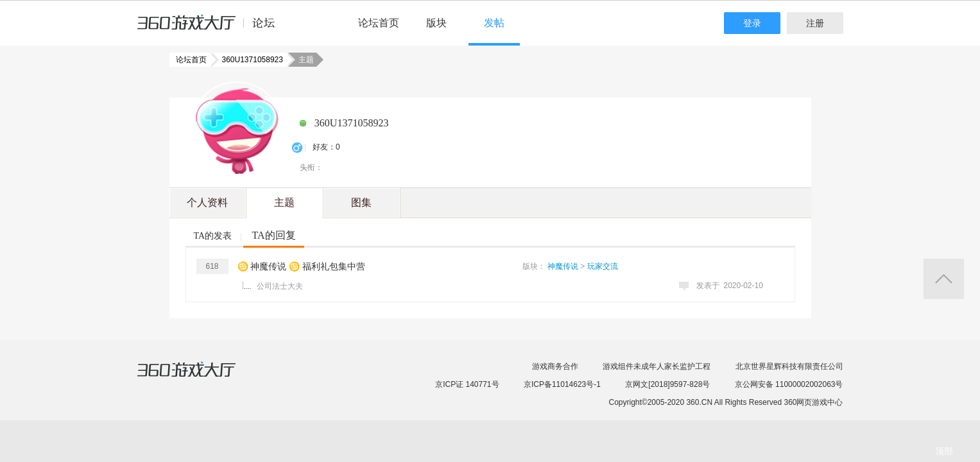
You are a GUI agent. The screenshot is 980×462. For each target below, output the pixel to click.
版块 (436, 23)
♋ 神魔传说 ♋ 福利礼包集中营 (302, 266)
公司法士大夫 (280, 286)
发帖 (494, 23)
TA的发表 (213, 236)
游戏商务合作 (555, 366)
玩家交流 (603, 266)
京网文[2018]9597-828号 (667, 384)
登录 (752, 23)
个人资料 (207, 202)
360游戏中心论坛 (211, 28)
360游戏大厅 (200, 377)
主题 (284, 202)
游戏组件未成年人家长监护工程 (657, 366)
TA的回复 (273, 235)
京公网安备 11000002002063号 (789, 384)
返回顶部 (944, 279)
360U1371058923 (249, 60)
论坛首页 (379, 23)
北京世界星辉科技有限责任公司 (789, 366)
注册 (815, 23)
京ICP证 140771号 (467, 384)
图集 (361, 202)
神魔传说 (563, 266)
